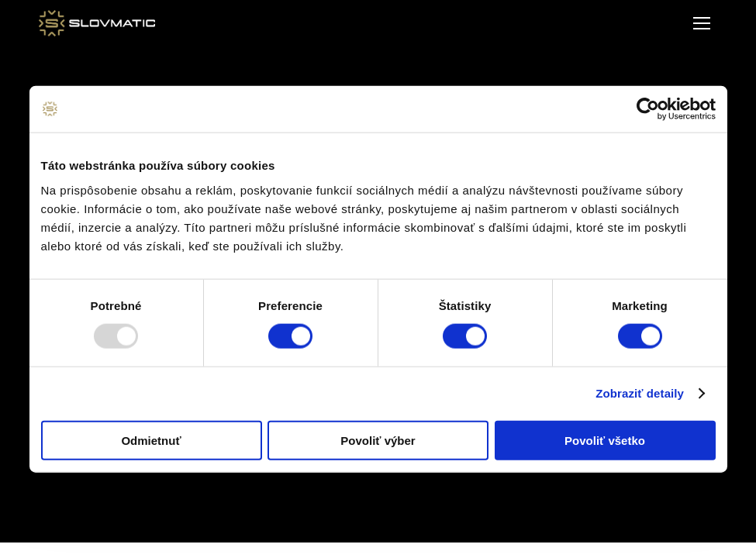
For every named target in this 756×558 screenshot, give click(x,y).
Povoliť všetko (605, 440)
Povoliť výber (378, 440)
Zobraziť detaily (640, 393)
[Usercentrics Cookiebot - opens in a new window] (648, 109)
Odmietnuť (151, 440)
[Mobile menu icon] (702, 23)
